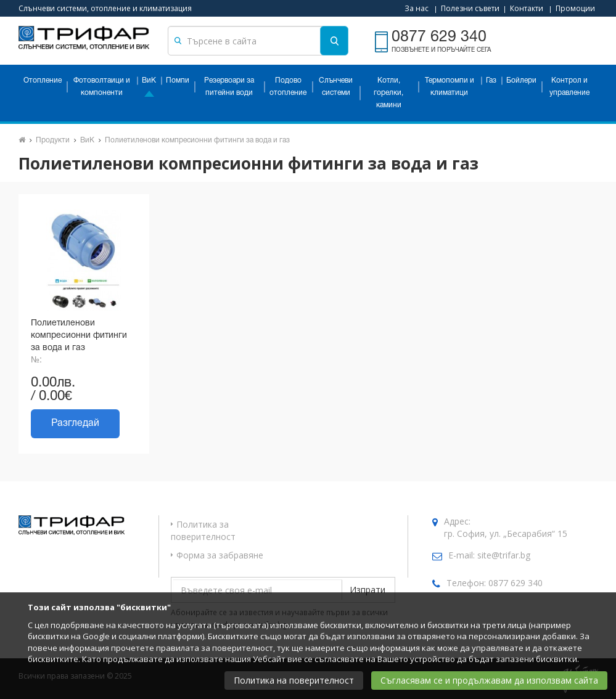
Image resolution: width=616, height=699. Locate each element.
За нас (417, 8)
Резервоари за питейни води (229, 87)
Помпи (178, 80)
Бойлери (521, 80)
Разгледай (75, 423)
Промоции (575, 8)
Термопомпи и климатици (450, 87)
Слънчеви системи (336, 87)
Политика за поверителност (203, 530)
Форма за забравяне (220, 555)
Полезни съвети (470, 8)
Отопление (43, 80)
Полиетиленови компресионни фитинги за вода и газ (197, 140)
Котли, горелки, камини (388, 93)
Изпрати (368, 590)
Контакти (527, 8)
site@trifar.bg (504, 555)
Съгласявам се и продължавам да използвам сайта (489, 680)
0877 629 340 (515, 583)
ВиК (149, 80)
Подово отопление (288, 87)
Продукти (53, 140)
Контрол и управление (569, 87)
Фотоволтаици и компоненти (102, 87)
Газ (491, 80)
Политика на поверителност (294, 680)
